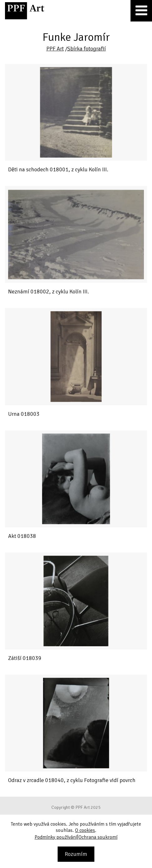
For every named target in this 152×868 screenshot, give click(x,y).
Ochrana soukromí (98, 837)
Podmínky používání (56, 837)
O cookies (85, 830)
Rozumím (76, 854)
